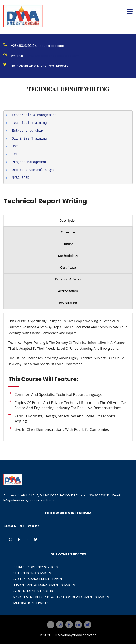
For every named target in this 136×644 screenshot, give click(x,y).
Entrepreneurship (27, 131)
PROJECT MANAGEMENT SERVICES (39, 579)
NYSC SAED (21, 178)
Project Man (23, 162)
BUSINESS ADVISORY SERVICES (35, 567)
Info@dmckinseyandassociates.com (51, 56)
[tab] (68, 221)
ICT (15, 154)
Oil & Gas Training (29, 139)
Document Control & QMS (33, 170)
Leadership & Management (34, 115)
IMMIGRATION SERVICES (31, 603)
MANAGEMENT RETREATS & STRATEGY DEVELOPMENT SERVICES (61, 597)
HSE (15, 146)
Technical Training (29, 123)
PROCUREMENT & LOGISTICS (35, 591)
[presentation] (68, 221)
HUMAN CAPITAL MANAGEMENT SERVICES (44, 585)
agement (40, 162)
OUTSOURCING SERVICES (32, 573)
